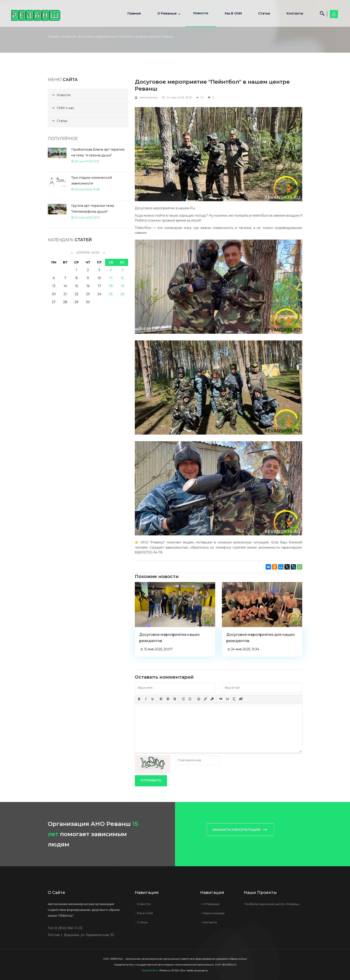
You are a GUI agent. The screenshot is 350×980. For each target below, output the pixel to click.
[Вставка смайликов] (199, 699)
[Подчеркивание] (152, 699)
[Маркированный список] (183, 699)
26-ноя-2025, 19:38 (85, 189)
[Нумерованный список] (190, 699)
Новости (201, 13)
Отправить (151, 780)
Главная (134, 13)
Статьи (264, 13)
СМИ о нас (65, 108)
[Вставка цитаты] (221, 699)
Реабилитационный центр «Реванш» (272, 904)
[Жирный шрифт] (139, 699)
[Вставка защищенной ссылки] (212, 699)
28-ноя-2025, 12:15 (85, 161)
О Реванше (167, 13)
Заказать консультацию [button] (240, 830)
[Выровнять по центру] (168, 699)
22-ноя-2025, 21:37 (85, 217)
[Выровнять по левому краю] (161, 699)
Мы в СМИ (233, 13)
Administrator (149, 97)
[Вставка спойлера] (234, 699)
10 (202, 97)
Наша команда (214, 913)
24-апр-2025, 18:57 (179, 97)
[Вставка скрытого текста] (241, 699)
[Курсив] (146, 699)
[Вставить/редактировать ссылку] (205, 699)
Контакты (295, 13)
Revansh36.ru (150, 970)
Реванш (54, 36)
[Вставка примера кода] (227, 699)
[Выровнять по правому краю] (175, 699)
